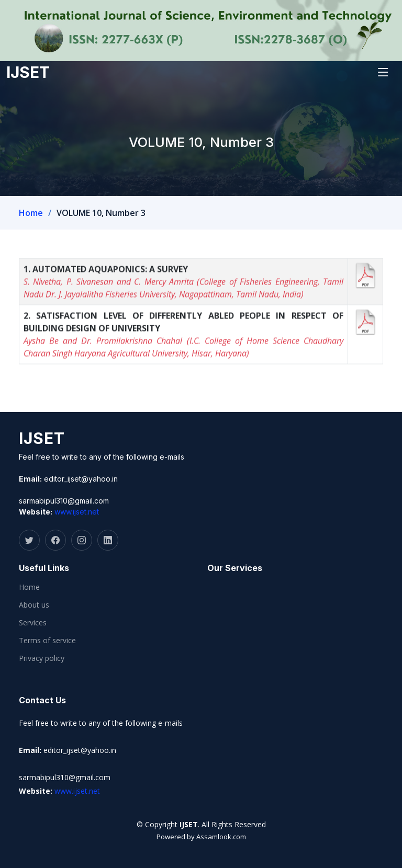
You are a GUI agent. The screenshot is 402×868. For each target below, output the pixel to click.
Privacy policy (42, 658)
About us (34, 605)
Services (33, 623)
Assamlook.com (221, 837)
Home (31, 213)
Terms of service (47, 641)
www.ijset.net (77, 512)
